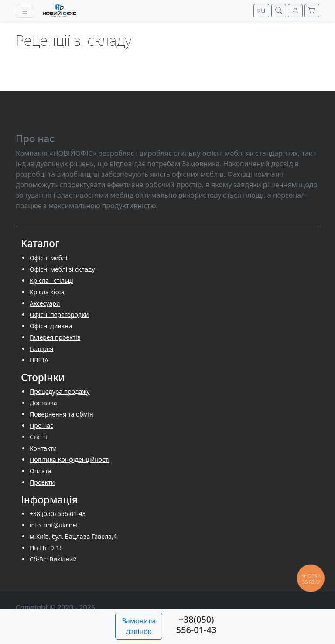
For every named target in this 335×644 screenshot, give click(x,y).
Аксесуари (45, 303)
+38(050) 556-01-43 (197, 625)
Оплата (40, 471)
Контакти (43, 448)
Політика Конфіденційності (70, 460)
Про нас (41, 425)
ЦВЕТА (39, 360)
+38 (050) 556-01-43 (58, 514)
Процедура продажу (60, 391)
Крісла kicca (47, 292)
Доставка (43, 403)
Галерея (41, 349)
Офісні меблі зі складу (62, 269)
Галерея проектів (55, 337)
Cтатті (38, 437)
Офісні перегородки (59, 315)
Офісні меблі (48, 258)
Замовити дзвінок (139, 626)
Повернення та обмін (62, 414)
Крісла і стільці (51, 281)
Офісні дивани (51, 326)
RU (262, 11)
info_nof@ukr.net (54, 525)
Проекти (42, 482)
